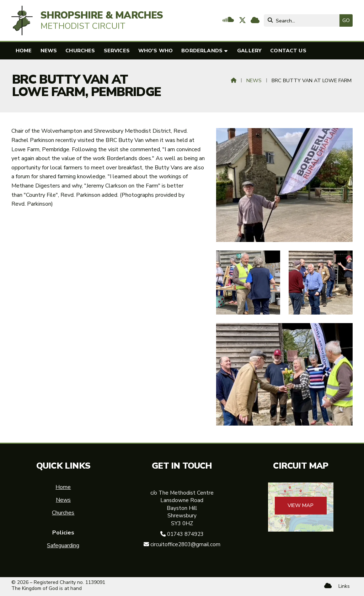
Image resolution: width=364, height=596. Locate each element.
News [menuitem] (49, 51)
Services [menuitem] (117, 51)
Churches (63, 513)
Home (63, 487)
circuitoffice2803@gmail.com (185, 544)
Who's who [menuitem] (156, 51)
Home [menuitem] (24, 51)
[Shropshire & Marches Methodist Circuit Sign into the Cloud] (255, 21)
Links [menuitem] (344, 586)
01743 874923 (185, 534)
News (254, 80)
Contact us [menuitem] (288, 51)
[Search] (303, 20)
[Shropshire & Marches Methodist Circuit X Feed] (242, 21)
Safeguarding (63, 545)
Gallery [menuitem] (249, 51)
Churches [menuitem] (80, 51)
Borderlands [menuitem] (202, 51)
